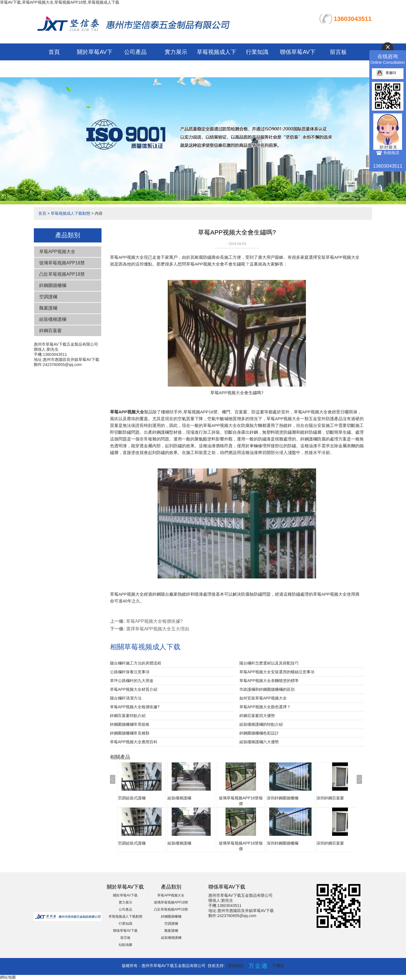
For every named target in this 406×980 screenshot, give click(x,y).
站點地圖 (125, 945)
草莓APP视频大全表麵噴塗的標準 (269, 681)
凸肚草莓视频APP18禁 (62, 274)
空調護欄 (48, 297)
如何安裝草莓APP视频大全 (263, 698)
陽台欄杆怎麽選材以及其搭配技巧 (269, 663)
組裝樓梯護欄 (53, 319)
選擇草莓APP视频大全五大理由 (158, 629)
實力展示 (176, 52)
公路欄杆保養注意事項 (130, 672)
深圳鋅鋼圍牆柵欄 (283, 798)
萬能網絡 (236, 966)
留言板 (338, 52)
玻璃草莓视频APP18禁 (62, 263)
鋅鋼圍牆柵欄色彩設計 (259, 733)
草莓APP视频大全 (57, 252)
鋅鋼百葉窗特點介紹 (128, 716)
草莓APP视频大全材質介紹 (134, 689)
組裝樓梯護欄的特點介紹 (261, 724)
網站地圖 (8, 977)
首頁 (54, 52)
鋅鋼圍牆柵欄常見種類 (130, 733)
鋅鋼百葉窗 (50, 331)
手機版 (278, 966)
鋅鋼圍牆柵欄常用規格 (130, 724)
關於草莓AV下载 (125, 895)
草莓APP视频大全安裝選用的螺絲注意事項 (277, 672)
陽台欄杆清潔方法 (126, 698)
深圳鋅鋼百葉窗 (330, 798)
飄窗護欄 (48, 308)
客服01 (386, 73)
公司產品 (135, 52)
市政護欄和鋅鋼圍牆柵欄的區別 (267, 689)
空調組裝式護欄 (132, 798)
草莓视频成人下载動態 (70, 213)
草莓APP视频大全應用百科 (134, 742)
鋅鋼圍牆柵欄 (53, 285)
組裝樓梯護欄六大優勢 (259, 742)
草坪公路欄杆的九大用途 (132, 681)
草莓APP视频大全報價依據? (154, 621)
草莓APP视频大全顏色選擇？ (265, 707)
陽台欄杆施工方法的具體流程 (136, 663)
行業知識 (257, 52)
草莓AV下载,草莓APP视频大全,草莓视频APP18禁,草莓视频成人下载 (60, 2)
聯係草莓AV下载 (125, 931)
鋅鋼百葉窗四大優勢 (257, 716)
